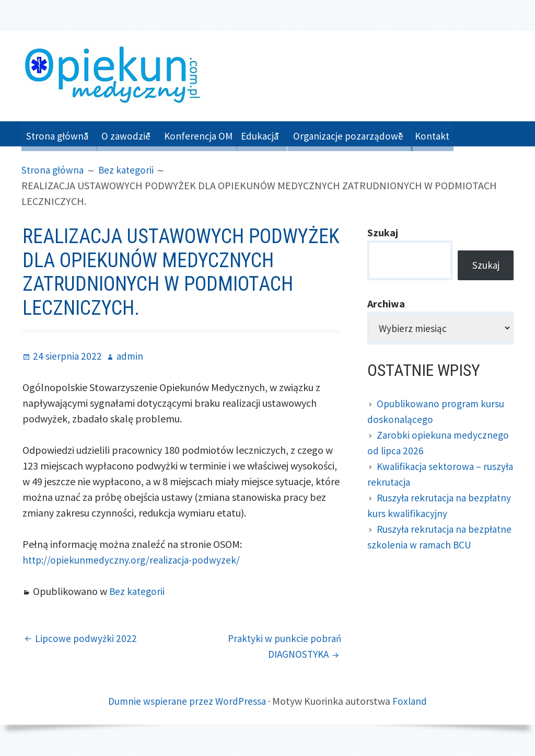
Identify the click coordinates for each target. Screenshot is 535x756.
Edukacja (290, 134)
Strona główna (60, 134)
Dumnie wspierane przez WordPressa (187, 701)
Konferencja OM (221, 134)
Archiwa (386, 306)
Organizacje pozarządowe (388, 134)
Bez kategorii (138, 591)
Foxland (412, 701)
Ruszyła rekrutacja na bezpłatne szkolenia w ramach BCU (434, 548)
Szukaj (383, 232)
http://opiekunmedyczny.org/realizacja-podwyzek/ (134, 560)
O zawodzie (139, 134)
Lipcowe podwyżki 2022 (87, 638)
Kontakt (485, 134)
